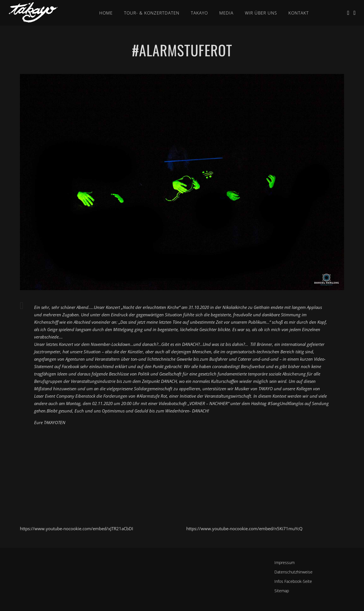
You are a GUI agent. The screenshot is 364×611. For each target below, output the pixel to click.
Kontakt (299, 13)
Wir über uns (261, 13)
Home (106, 13)
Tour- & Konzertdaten (152, 13)
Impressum (285, 563)
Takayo (199, 13)
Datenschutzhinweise (293, 572)
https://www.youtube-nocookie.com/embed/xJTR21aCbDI (76, 529)
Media (226, 13)
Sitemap (282, 591)
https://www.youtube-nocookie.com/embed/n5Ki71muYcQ (244, 529)
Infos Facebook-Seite (293, 581)
